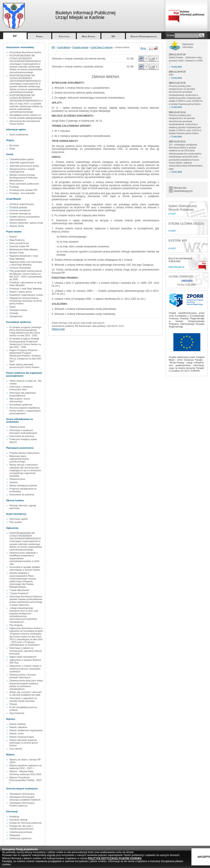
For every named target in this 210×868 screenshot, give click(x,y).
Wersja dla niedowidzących (183, 189)
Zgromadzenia (17, 713)
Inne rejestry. (16, 749)
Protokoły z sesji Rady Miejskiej (26, 289)
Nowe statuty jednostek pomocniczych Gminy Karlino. (25, 366)
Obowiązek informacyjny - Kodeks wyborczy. (23, 804)
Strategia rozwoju (18, 310)
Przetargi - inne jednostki (22, 193)
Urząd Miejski (64, 47)
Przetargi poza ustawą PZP (23, 190)
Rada (12, 149)
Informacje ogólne (19, 519)
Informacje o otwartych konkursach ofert (21, 388)
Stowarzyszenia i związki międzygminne (22, 170)
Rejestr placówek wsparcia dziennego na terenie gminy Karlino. (24, 743)
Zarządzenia (16, 316)
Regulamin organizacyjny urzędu (26, 295)
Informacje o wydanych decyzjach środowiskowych (23, 432)
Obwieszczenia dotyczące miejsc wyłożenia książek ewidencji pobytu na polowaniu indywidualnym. (26, 685)
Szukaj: (171, 35)
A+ (142, 48)
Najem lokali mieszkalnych (23, 657)
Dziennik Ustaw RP (19, 246)
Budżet (13, 237)
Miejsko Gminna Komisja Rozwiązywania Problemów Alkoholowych (24, 178)
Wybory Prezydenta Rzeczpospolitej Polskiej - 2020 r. (25, 780)
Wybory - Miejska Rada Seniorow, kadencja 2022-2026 (25, 773)
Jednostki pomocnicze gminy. (24, 166)
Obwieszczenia (17, 427)
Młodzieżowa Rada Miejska (23, 249)
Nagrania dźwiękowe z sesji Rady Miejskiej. (24, 257)
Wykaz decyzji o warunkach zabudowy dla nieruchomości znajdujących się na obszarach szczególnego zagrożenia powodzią (25, 470)
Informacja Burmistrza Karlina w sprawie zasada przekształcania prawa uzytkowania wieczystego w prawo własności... (26, 601)
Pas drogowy (16, 625)
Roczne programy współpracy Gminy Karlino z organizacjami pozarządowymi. (25, 410)
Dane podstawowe (19, 135)
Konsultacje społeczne (21, 405)
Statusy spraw (17, 226)
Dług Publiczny (17, 240)
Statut (12, 307)
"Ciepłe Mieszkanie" (20, 590)
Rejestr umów (16, 733)
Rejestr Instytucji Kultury (22, 737)
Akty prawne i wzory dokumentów (20, 400)
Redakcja (14, 817)
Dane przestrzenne (19, 243)
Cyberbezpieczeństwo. (21, 832)
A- (145, 48)
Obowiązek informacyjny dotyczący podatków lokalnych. (25, 798)
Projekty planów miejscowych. (25, 453)
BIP (15, 36)
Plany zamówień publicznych (24, 184)
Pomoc (39, 36)
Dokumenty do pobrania (22, 436)
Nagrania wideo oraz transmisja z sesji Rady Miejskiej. (26, 263)
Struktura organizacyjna (22, 204)
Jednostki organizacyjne (22, 162)
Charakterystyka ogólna (22, 159)
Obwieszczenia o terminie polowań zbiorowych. (23, 676)
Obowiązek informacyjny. (22, 794)
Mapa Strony (89, 36)
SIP (113, 36)
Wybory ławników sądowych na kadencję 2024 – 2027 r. (25, 767)
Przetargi (14, 187)
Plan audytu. (16, 522)
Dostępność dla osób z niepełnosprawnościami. (22, 827)
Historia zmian (58, 329)
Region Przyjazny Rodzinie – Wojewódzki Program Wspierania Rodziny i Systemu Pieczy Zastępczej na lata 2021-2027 (26, 356)
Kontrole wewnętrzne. (21, 214)
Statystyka (15, 835)
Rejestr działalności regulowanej (26, 730)
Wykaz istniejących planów (23, 485)
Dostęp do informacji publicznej (25, 823)
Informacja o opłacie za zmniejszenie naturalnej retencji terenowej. (26, 651)
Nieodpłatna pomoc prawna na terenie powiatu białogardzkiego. (26, 116)
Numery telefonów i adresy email (26, 223)
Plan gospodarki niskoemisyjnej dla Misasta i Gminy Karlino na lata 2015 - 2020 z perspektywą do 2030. (26, 275)
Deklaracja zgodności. (21, 838)
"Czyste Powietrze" (19, 593)
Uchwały (14, 313)
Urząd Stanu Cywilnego (102, 47)
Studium (14, 482)
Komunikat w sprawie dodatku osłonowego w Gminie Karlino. (25, 568)
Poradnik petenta (18, 207)
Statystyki (64, 36)
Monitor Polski (17, 253)
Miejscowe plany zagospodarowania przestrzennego (19, 459)
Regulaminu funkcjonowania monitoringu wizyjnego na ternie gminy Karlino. (26, 301)
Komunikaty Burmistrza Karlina (25, 52)
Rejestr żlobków (18, 724)
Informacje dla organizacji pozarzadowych (23, 394)
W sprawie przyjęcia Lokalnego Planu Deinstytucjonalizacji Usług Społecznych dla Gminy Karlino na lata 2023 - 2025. (25, 331)
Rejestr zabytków (18, 727)
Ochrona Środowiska (20, 268)
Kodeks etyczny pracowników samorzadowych (25, 218)
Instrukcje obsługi (18, 820)
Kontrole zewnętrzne (20, 210)
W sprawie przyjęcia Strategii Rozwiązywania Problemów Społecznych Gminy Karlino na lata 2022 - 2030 (25, 343)
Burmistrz (14, 145)
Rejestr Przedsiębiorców (144, 36)
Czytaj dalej (176, 67)
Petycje (13, 704)
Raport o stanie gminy (21, 292)
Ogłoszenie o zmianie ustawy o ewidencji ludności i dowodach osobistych (25, 669)
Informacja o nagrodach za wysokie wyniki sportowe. (23, 700)
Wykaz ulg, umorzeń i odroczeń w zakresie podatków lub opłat (26, 693)
